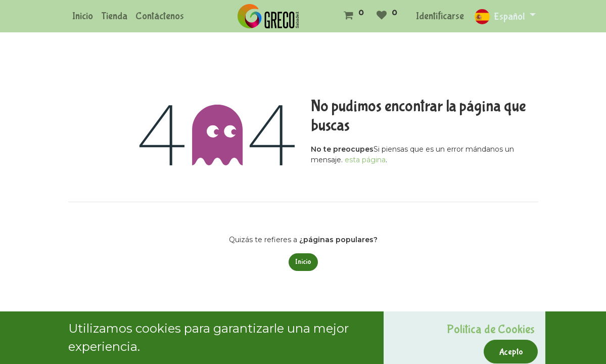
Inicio (303, 262)
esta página (365, 160)
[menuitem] (83, 16)
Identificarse (440, 16)
